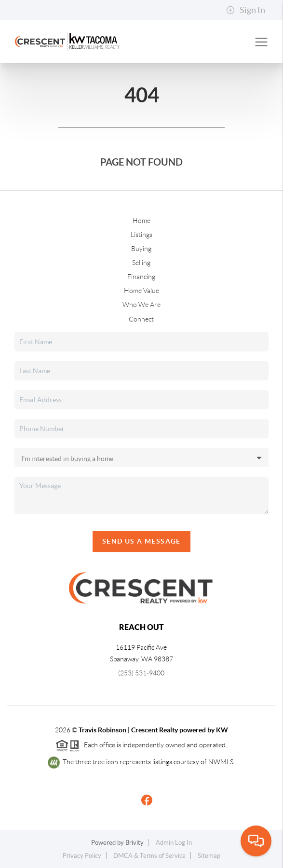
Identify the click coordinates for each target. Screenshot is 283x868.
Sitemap (209, 856)
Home (141, 221)
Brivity (135, 843)
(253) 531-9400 (141, 673)
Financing (141, 277)
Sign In (246, 10)
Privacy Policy (82, 856)
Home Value (141, 291)
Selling (141, 263)
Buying (141, 249)
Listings (141, 235)
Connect (141, 319)
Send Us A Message (141, 541)
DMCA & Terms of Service (149, 856)
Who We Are (141, 305)
